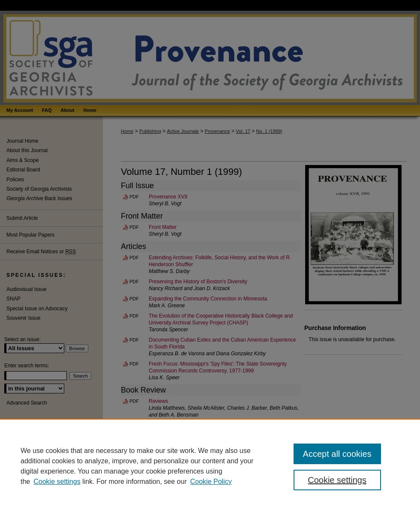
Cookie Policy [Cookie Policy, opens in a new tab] (211, 481)
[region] (210, 466)
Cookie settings (57, 481)
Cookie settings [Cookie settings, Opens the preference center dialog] (337, 480)
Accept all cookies (337, 454)
